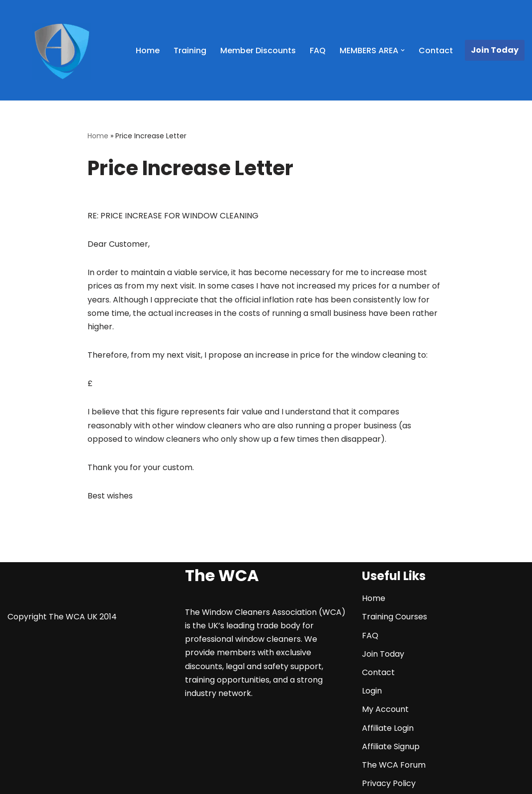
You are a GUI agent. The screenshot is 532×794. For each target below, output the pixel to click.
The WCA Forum (394, 765)
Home (148, 50)
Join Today (495, 50)
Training (190, 50)
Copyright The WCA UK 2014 (62, 617)
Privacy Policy (389, 783)
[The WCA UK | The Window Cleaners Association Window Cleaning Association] (62, 52)
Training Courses (395, 617)
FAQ (318, 50)
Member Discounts (258, 50)
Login (372, 691)
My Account (385, 709)
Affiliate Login (388, 728)
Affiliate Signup (391, 746)
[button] (403, 50)
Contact (436, 50)
